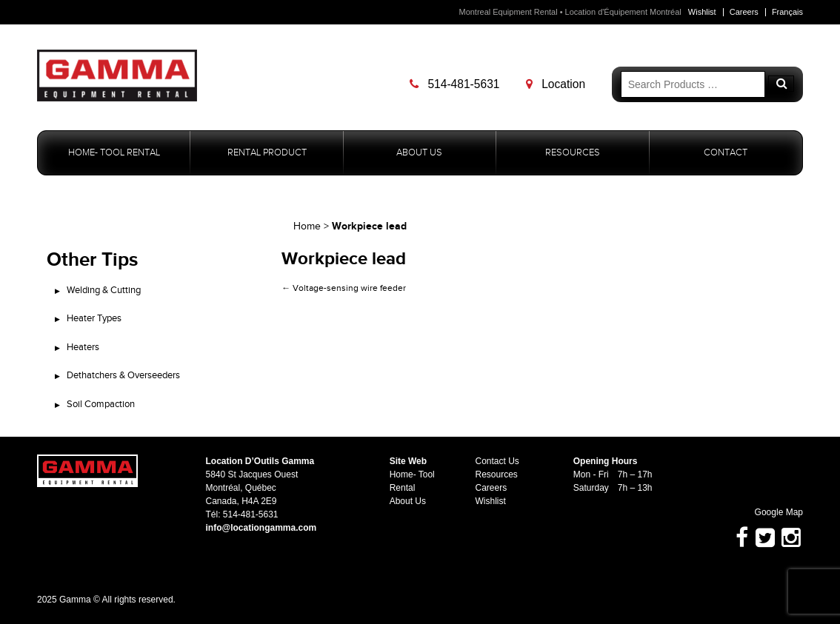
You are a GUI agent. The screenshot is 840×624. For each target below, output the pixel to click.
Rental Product (267, 153)
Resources (573, 153)
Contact (726, 153)
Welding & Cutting (104, 290)
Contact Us (497, 461)
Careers (744, 12)
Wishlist (702, 12)
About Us (419, 153)
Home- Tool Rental (114, 153)
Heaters (83, 347)
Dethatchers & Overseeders (123, 375)
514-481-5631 (454, 84)
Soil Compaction (101, 404)
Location (556, 84)
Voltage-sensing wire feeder (344, 288)
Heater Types (94, 318)
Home (307, 227)
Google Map (772, 512)
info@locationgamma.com (261, 528)
